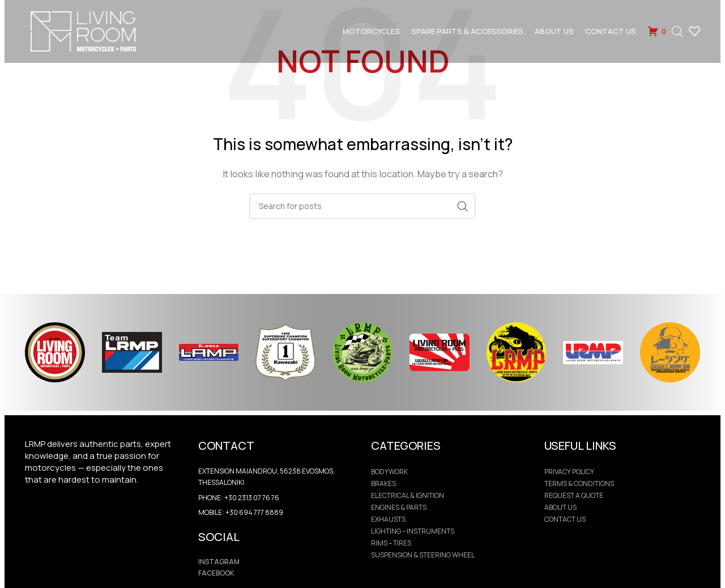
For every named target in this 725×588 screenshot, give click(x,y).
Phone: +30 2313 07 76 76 (239, 498)
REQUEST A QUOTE (574, 496)
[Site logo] (90, 33)
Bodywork (389, 472)
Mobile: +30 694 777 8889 (241, 512)
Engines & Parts (399, 508)
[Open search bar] (677, 34)
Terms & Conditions (579, 484)
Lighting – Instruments (413, 531)
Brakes (383, 484)
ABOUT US (560, 508)
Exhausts (388, 519)
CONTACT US (565, 519)
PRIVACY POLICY (569, 472)
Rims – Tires (391, 543)
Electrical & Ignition (408, 496)
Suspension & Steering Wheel (423, 555)
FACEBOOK (216, 573)
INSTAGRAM (219, 562)
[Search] (362, 206)
